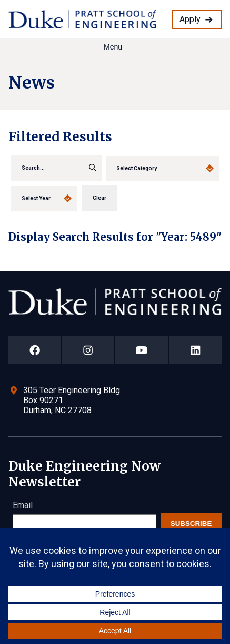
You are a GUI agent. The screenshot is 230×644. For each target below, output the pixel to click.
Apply (190, 19)
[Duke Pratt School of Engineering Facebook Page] (35, 350)
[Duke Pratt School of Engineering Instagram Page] (88, 350)
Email (23, 505)
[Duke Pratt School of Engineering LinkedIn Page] (196, 350)
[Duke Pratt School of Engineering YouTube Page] (142, 350)
